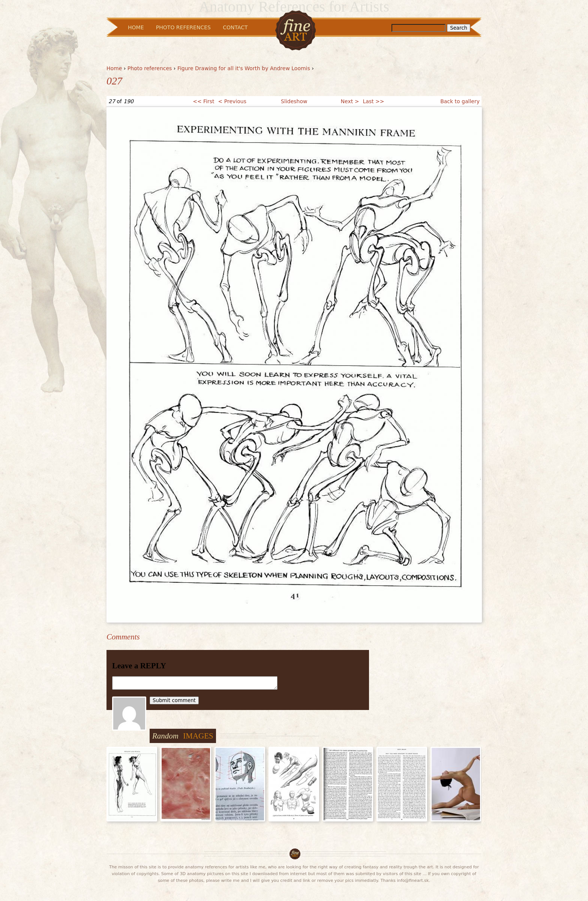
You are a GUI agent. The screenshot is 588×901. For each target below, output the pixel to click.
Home (114, 68)
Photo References (183, 27)
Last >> (373, 101)
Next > (350, 101)
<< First (203, 101)
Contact (235, 27)
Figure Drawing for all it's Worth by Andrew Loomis (244, 68)
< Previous (232, 101)
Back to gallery (460, 101)
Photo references (150, 68)
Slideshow (294, 101)
